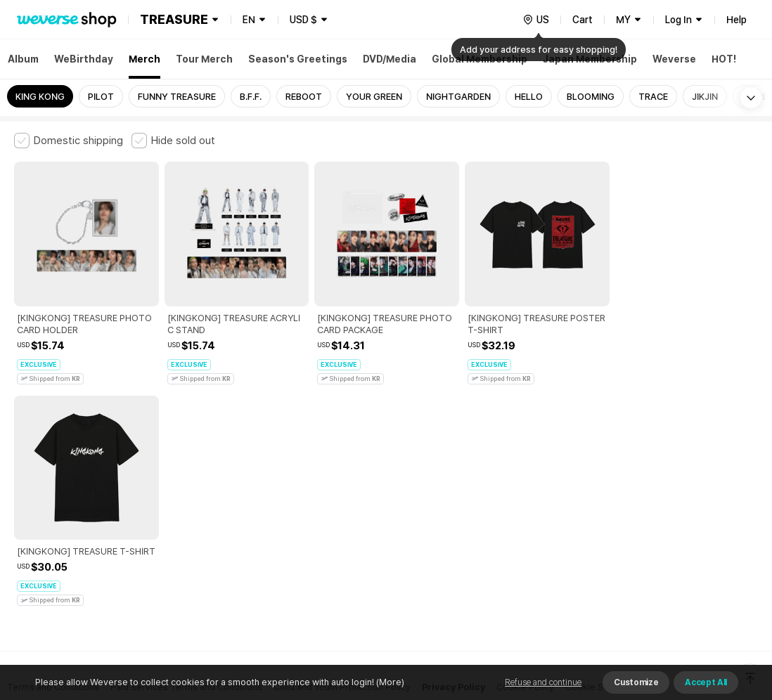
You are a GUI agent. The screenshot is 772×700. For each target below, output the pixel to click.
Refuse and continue (543, 682)
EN (249, 20)
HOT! (724, 59)
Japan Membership (590, 59)
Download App (722, 609)
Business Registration (227, 527)
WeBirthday (84, 59)
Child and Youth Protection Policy (342, 465)
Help (736, 20)
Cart (583, 20)
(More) (389, 682)
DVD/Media (390, 59)
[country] (536, 20)
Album (23, 59)
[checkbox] (69, 141)
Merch (144, 59)
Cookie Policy (525, 465)
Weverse (674, 59)
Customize (636, 682)
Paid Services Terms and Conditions (186, 465)
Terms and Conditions (53, 465)
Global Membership (480, 59)
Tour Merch (204, 59)
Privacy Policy (453, 465)
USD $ (303, 20)
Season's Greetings (298, 59)
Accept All (706, 682)
